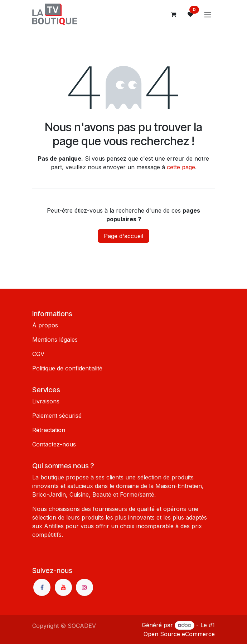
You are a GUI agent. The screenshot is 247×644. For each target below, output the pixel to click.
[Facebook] (42, 587)
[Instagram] (84, 587)
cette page (181, 167)
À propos (45, 325)
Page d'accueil (124, 236)
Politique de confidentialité (67, 368)
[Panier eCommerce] (173, 14)
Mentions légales (55, 340)
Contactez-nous (54, 444)
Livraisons (46, 401)
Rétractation (49, 430)
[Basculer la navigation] (208, 14)
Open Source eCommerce (179, 634)
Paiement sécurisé (57, 416)
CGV (38, 354)
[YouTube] (63, 587)
